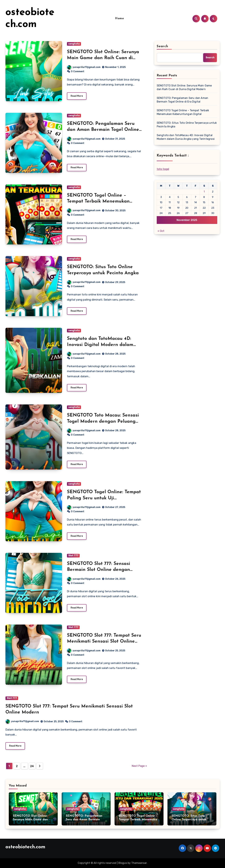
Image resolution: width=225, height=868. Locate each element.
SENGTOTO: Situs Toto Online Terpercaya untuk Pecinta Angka (187, 125)
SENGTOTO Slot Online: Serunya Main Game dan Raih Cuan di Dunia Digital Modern (103, 58)
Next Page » (139, 766)
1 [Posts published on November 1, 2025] (204, 192)
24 (32, 766)
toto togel (163, 169)
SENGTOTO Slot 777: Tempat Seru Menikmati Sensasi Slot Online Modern (104, 642)
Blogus (123, 863)
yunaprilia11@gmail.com (84, 67)
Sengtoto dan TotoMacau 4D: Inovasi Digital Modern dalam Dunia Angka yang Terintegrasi (102, 345)
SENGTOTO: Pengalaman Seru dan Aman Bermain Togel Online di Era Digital (103, 130)
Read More (77, 96)
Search (163, 46)
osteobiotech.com (25, 847)
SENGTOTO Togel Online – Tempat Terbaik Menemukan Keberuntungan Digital (98, 201)
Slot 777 (73, 556)
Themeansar (139, 863)
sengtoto (74, 44)
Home (119, 18)
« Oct (161, 231)
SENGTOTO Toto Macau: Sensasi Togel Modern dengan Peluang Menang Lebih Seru (103, 421)
